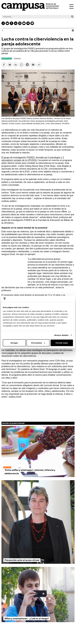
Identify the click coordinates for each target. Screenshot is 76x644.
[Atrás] (2, 30)
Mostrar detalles (61, 335)
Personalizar (38, 343)
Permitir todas (62, 343)
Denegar (14, 343)
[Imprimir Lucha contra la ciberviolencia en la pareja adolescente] (73, 30)
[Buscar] (36, 17)
